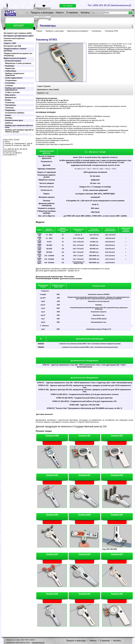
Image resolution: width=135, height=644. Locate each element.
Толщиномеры (11, 80)
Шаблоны (9, 123)
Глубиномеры (11, 71)
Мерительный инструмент (15, 58)
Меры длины (10, 95)
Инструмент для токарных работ (18, 33)
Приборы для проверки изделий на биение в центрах (19, 131)
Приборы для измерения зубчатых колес (19, 126)
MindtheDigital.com (38, 643)
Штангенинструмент (13, 61)
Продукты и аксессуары (55, 31)
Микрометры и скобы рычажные (18, 63)
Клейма (8, 100)
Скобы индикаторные (14, 78)
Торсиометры (11, 105)
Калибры (9, 118)
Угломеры (9, 86)
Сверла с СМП (10, 43)
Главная (39, 31)
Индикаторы (10, 68)
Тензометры (10, 103)
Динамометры (11, 98)
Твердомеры (10, 110)
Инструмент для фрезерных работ (19, 36)
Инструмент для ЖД (12, 46)
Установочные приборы (15, 113)
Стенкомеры (10, 83)
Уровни (8, 115)
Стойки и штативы (13, 92)
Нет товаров (68, 6)
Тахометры (10, 108)
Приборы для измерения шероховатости (15, 89)
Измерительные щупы (14, 120)
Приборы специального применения (15, 74)
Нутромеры (10, 66)
